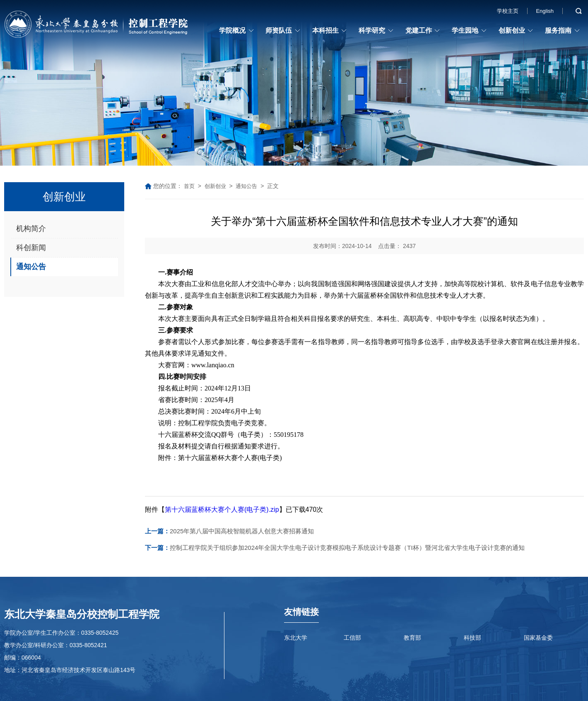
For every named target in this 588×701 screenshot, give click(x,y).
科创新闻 (31, 248)
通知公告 (31, 267)
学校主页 (508, 11)
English (545, 11)
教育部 (412, 638)
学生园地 (465, 30)
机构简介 (31, 229)
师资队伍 (279, 30)
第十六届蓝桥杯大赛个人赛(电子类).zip (222, 509)
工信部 (352, 638)
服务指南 (558, 30)
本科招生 (325, 30)
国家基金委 (538, 638)
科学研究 (372, 30)
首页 (189, 186)
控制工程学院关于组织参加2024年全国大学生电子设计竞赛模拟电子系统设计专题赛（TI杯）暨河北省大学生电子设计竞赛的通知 (335, 548)
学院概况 (232, 30)
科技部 (472, 638)
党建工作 (419, 30)
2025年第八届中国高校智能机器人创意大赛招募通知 (229, 531)
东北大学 (296, 638)
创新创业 (512, 30)
